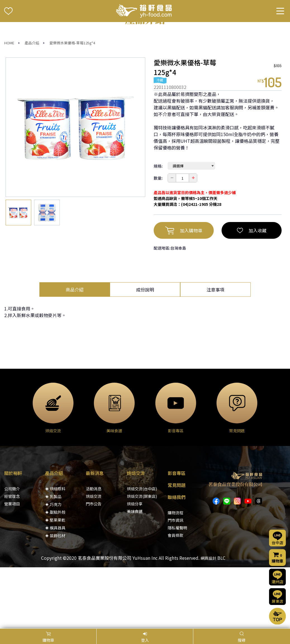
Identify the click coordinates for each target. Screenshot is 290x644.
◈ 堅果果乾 (55, 581)
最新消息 (95, 534)
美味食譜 (135, 572)
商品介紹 (75, 351)
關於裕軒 (13, 534)
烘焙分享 (135, 565)
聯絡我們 (177, 558)
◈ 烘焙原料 (55, 550)
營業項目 (12, 565)
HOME (9, 104)
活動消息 (94, 550)
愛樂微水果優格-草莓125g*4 (72, 104)
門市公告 (94, 565)
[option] (75, 188)
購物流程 (175, 574)
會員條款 (175, 596)
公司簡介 (12, 550)
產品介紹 (32, 104)
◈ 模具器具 (55, 589)
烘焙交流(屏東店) (142, 557)
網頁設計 (208, 619)
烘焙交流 (94, 557)
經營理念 (12, 557)
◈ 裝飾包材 (55, 597)
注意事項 (215, 351)
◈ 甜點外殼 (55, 573)
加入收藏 (252, 291)
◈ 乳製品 (53, 558)
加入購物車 (184, 291)
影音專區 (177, 534)
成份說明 (145, 351)
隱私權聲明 (177, 589)
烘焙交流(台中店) (142, 550)
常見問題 (177, 546)
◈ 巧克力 (53, 565)
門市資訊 (175, 581)
